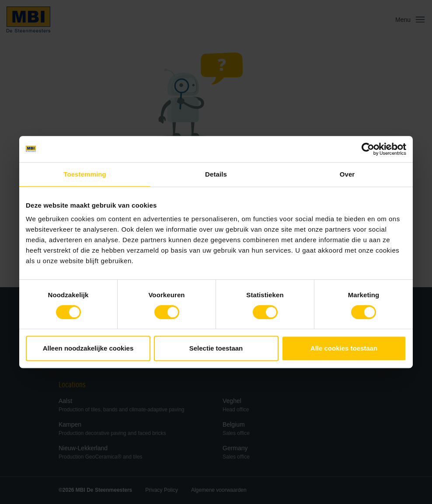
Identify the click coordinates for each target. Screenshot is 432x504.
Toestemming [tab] (85, 174)
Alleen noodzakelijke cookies (88, 348)
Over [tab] (347, 174)
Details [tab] (216, 174)
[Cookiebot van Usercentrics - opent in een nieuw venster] (368, 149)
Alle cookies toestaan (344, 348)
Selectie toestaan (216, 348)
